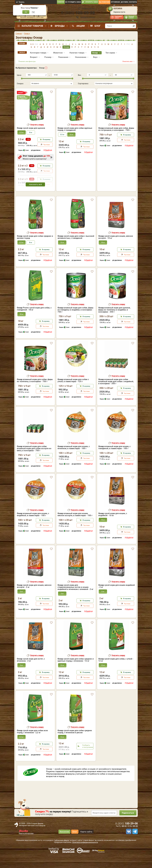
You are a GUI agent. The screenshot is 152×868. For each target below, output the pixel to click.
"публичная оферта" (62, 851)
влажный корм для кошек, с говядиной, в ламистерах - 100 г (114, 459)
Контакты (133, 2)
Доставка (125, 2)
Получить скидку (37, 125)
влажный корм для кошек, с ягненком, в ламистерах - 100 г (74, 459)
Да (26, 12)
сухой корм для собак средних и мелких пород (35, 248)
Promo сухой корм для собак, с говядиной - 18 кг (34, 320)
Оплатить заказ (92, 2)
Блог (98, 26)
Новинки (61, 2)
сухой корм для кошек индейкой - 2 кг (117, 597)
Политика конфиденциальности (85, 853)
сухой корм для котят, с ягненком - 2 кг (31, 671)
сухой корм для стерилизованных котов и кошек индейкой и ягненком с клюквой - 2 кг (75, 598)
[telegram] (135, 843)
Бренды (60, 26)
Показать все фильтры (27, 61)
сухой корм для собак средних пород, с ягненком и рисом (75, 743)
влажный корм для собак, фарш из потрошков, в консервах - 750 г (116, 129)
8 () (78, 13)
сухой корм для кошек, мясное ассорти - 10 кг (116, 248)
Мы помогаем (104, 2)
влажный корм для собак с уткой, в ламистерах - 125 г (73, 392)
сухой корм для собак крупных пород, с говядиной (75, 129)
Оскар (42, 68)
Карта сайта (86, 843)
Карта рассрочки (26, 844)
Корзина (118, 8)
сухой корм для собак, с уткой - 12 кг (116, 671)
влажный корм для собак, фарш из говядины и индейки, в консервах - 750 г (75, 321)
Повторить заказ (118, 17)
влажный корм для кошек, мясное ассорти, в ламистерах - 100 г (75, 526)
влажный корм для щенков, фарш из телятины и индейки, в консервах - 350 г (114, 321)
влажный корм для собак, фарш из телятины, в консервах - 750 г (35, 392)
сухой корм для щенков (31, 128)
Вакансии (64, 843)
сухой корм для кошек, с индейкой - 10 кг (113, 526)
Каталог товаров (32, 26)
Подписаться (127, 824)
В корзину (47, 139)
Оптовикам (115, 2)
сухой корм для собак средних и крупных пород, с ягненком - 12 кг (76, 671)
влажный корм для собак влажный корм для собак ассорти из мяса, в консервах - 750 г (34, 460)
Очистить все (127, 61)
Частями (47, 145)
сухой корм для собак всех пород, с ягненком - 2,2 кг (32, 743)
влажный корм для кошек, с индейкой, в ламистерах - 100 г (33, 526)
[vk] (128, 843)
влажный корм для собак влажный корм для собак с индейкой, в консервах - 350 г (116, 393)
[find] (134, 26)
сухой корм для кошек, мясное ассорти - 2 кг (34, 597)
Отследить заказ (74, 2)
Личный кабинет (131, 17)
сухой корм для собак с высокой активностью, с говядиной (76, 248)
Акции (81, 26)
